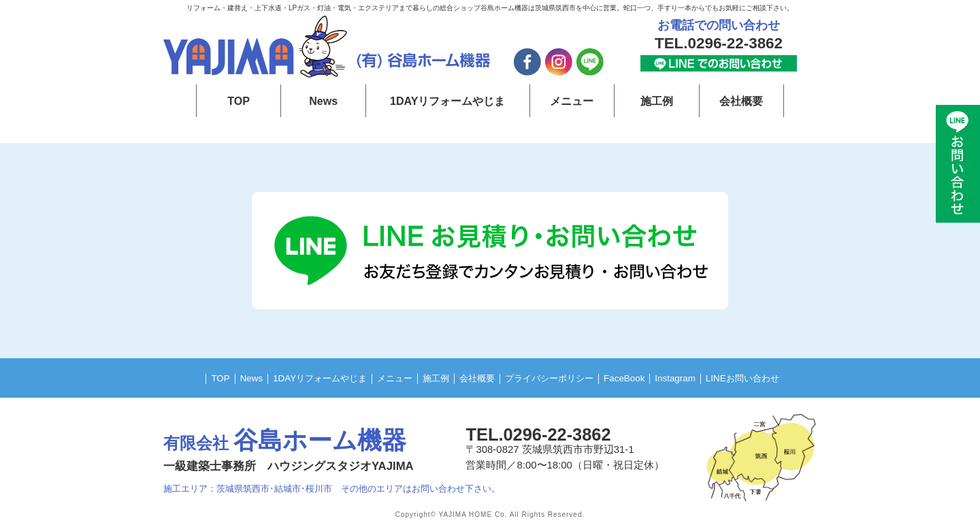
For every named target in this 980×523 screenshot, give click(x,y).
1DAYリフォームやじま (448, 101)
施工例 (657, 101)
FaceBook (640, 378)
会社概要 (741, 101)
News (324, 101)
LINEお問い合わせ (771, 378)
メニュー (572, 101)
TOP (239, 101)
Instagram (696, 378)
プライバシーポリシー (556, 378)
